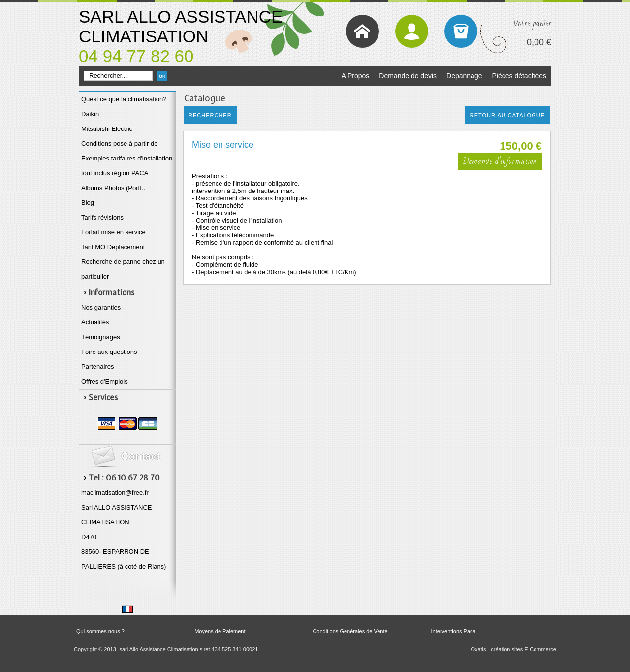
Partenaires (97, 367)
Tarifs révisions (102, 217)
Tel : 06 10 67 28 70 (124, 478)
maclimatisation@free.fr (115, 493)
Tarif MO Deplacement (113, 247)
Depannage (464, 76)
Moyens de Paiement (220, 631)
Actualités (95, 322)
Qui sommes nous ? (100, 631)
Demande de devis (408, 76)
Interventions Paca (454, 631)
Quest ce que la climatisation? (124, 99)
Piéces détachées (519, 76)
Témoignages (101, 337)
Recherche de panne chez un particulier (123, 269)
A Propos (355, 76)
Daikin (90, 114)
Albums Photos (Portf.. (113, 188)
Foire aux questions (109, 352)
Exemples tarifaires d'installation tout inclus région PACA (127, 166)
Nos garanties (101, 307)
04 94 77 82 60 (136, 56)
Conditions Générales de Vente (350, 631)
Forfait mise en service (113, 232)
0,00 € (539, 42)
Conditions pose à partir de (119, 144)
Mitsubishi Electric (107, 129)
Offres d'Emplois (105, 381)
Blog (88, 203)
